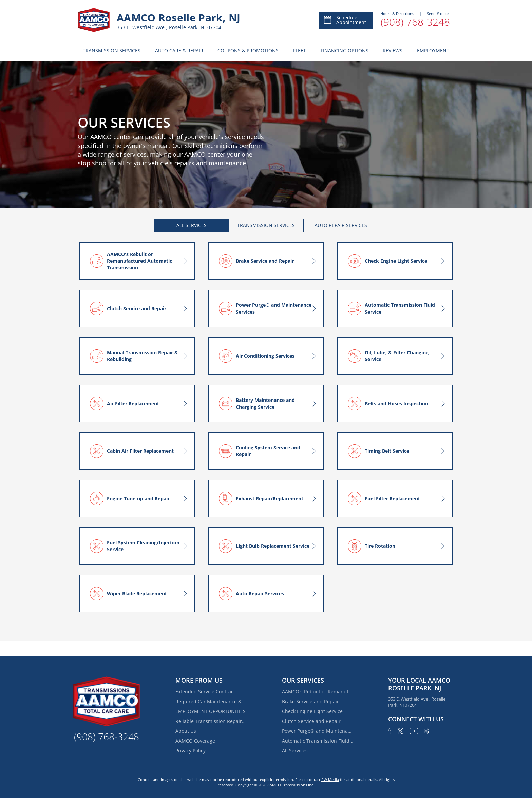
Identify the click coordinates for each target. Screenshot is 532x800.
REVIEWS (393, 50)
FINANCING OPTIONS (345, 50)
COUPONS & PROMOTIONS (248, 50)
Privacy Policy (191, 751)
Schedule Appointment (345, 20)
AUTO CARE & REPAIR (179, 50)
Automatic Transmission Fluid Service (318, 741)
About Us (186, 731)
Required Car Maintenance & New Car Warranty (211, 701)
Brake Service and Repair (310, 701)
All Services (295, 751)
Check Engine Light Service (312, 711)
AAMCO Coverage (195, 741)
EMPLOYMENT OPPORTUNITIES (211, 711)
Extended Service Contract (205, 692)
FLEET (300, 50)
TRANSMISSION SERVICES (112, 50)
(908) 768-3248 (415, 22)
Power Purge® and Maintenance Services (318, 731)
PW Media (330, 779)
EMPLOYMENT (433, 50)
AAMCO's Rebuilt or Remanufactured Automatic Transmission (318, 692)
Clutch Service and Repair (311, 721)
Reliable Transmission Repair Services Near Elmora (211, 721)
